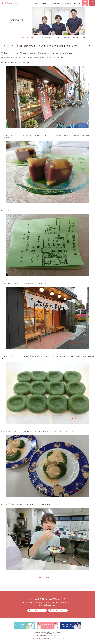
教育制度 (50, 3)
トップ (33, 3)
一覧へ (47, 578)
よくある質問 (71, 3)
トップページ (24, 37)
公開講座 (55, 3)
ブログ (33, 37)
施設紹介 (45, 3)
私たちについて (39, 3)
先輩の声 (60, 3)
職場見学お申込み (58, 610)
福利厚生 (65, 3)
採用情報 (78, 3)
